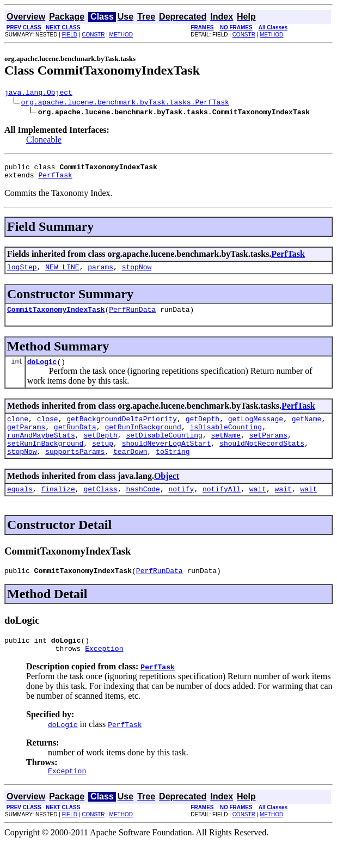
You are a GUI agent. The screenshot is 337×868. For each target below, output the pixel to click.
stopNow (137, 273)
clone (18, 430)
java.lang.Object (38, 94)
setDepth (100, 450)
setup (103, 459)
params (100, 273)
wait (258, 508)
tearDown (130, 469)
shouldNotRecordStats (262, 459)
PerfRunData (132, 317)
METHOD (121, 35)
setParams (268, 450)
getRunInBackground (143, 440)
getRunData (75, 440)
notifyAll (222, 508)
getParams (26, 440)
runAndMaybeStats (41, 450)
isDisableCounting (226, 440)
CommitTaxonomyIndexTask (56, 317)
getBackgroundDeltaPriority (122, 430)
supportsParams (75, 469)
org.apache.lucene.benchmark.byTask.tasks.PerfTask (125, 103)
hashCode (143, 508)
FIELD (70, 35)
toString (173, 469)
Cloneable (44, 141)
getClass (100, 508)
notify (181, 508)
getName (307, 430)
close (48, 430)
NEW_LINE (62, 273)
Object (167, 494)
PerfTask (55, 180)
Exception (104, 673)
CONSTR (93, 35)
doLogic (42, 371)
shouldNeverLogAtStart (167, 459)
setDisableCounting (164, 450)
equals (20, 508)
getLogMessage (256, 430)
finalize (58, 508)
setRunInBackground (45, 459)
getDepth (203, 430)
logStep (22, 273)
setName (226, 450)
